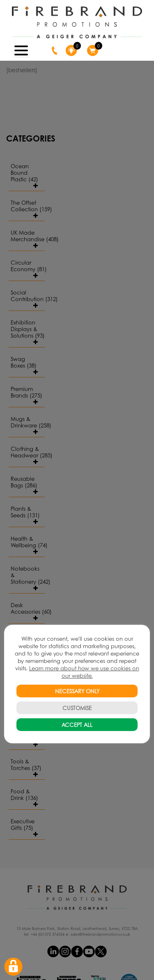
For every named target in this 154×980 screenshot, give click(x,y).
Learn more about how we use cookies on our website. (84, 672)
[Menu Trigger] (21, 50)
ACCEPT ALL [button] (77, 725)
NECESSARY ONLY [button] (77, 691)
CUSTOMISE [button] (77, 708)
